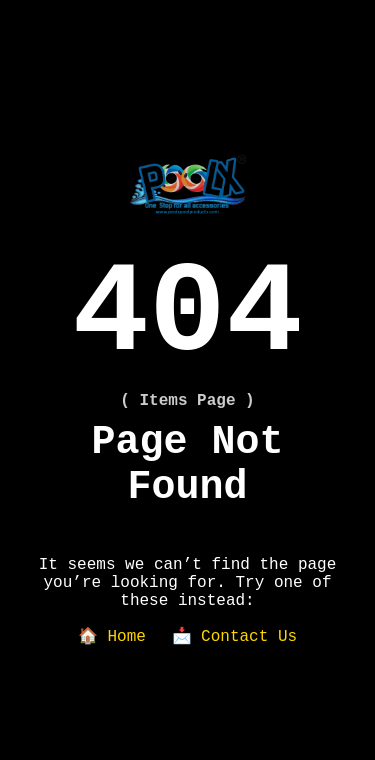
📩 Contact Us (235, 637)
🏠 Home (112, 637)
